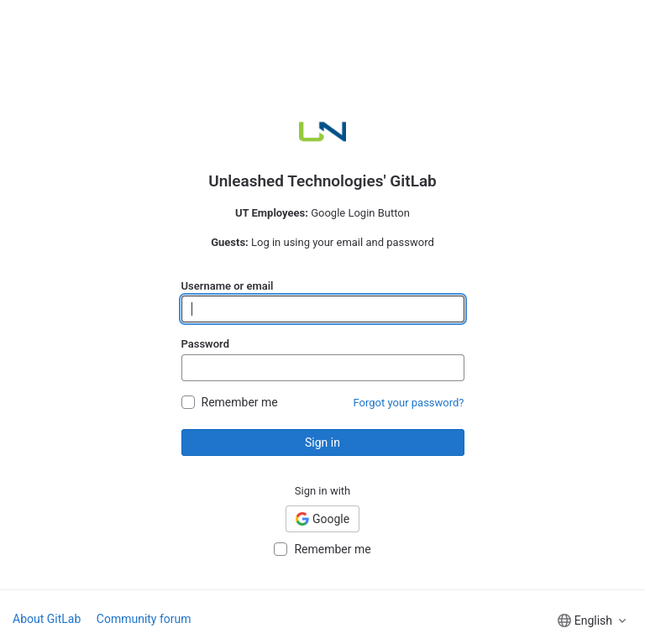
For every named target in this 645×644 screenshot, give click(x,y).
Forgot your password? (409, 403)
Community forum (144, 619)
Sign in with (323, 491)
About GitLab (47, 619)
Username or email (228, 286)
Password (205, 344)
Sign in (322, 442)
